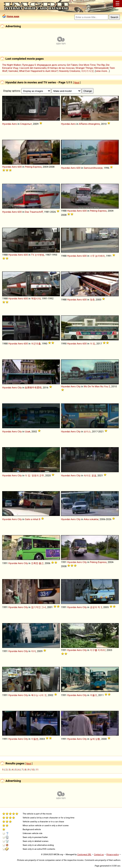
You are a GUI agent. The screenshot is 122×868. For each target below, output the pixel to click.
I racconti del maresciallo (33, 68)
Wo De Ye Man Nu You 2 (97, 386)
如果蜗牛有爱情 (33, 388)
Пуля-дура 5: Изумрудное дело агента (44, 65)
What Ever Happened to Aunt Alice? (38, 71)
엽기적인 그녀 (39, 607)
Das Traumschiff (34, 212)
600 (19, 167)
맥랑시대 (36, 298)
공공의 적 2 (96, 607)
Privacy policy (113, 854)
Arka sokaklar (91, 519)
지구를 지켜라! (98, 650)
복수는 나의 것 (39, 695)
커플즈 (94, 695)
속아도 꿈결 (90, 475)
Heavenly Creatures (69, 71)
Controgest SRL (84, 854)
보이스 (87, 431)
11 (37, 770)
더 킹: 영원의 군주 (34, 475)
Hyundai (7, 124)
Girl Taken (72, 65)
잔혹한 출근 (37, 563)
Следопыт (26, 124)
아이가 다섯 (88, 71)
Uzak (28, 431)
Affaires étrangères (89, 124)
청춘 (92, 300)
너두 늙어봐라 (97, 256)
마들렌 (35, 739)
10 (33, 770)
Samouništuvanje (93, 168)
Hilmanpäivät (101, 68)
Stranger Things (84, 68)
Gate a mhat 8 (33, 519)
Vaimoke (13, 71)
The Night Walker (12, 65)
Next (77, 83)
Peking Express (33, 167)
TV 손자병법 (38, 255)
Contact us (99, 854)
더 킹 (93, 344)
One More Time (87, 65)
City (19, 388)
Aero (14, 124)
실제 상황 (95, 739)
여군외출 (36, 344)
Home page (13, 16)
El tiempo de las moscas (61, 68)
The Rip (101, 65)
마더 (34, 651)
